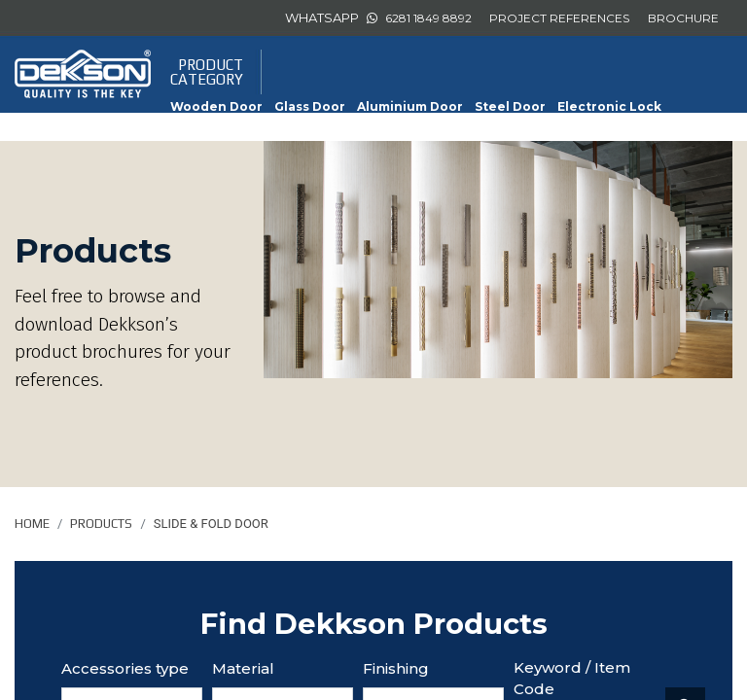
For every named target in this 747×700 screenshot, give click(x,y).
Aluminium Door (410, 106)
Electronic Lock (609, 106)
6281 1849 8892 (428, 18)
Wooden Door (216, 106)
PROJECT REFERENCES (559, 18)
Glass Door (310, 106)
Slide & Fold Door (386, 130)
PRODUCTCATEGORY (207, 72)
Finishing (396, 668)
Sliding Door (495, 130)
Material (243, 668)
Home (32, 524)
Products (101, 524)
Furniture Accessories (244, 130)
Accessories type (125, 668)
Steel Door (510, 106)
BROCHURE (683, 18)
